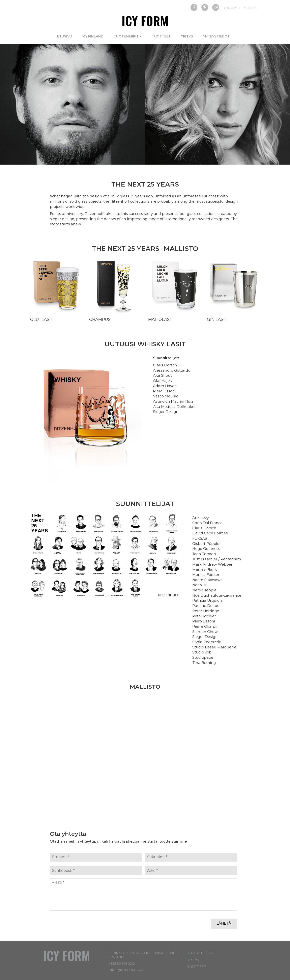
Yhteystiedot (216, 36)
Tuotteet (161, 36)
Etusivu (65, 36)
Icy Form (145, 20)
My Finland (93, 36)
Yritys (187, 36)
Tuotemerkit (128, 36)
